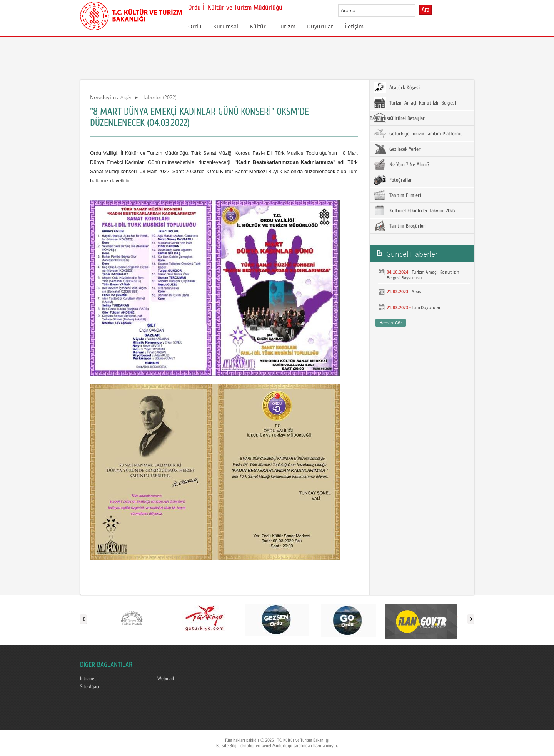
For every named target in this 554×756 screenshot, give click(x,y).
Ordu (195, 26)
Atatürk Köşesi (397, 87)
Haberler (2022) (159, 97)
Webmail (166, 679)
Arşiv (126, 97)
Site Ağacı (90, 687)
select (418, 10)
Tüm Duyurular (426, 307)
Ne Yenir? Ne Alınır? (401, 164)
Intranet (88, 679)
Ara (426, 10)
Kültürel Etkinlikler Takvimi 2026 (414, 210)
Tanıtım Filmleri (397, 195)
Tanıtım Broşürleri (400, 226)
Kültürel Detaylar (399, 118)
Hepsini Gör (391, 323)
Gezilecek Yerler (397, 149)
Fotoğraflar (393, 180)
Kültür (258, 26)
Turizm (286, 26)
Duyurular (320, 26)
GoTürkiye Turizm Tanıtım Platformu (418, 134)
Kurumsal (226, 26)
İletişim (354, 26)
